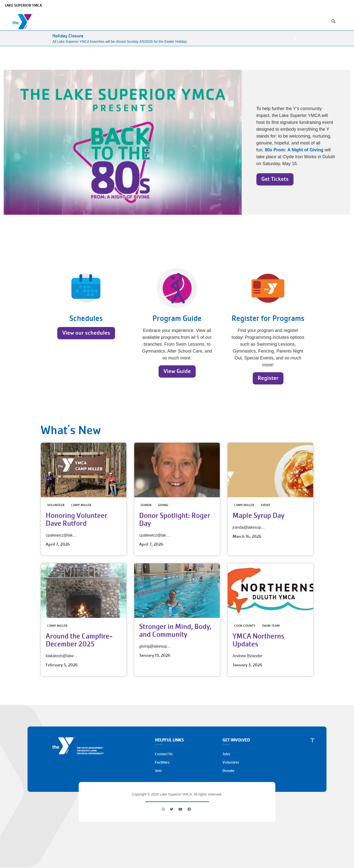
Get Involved (229, 21)
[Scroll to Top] (312, 740)
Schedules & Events (161, 21)
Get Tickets (275, 179)
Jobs (301, 5)
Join (277, 31)
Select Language (336, 5)
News (314, 5)
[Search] (267, 5)
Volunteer (231, 762)
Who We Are (79, 21)
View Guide (177, 371)
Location (286, 5)
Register (268, 378)
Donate (317, 16)
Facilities (162, 762)
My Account (285, 16)
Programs (107, 21)
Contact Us (164, 754)
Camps (130, 21)
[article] (177, 38)
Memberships (198, 21)
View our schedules (86, 333)
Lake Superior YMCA (23, 5)
